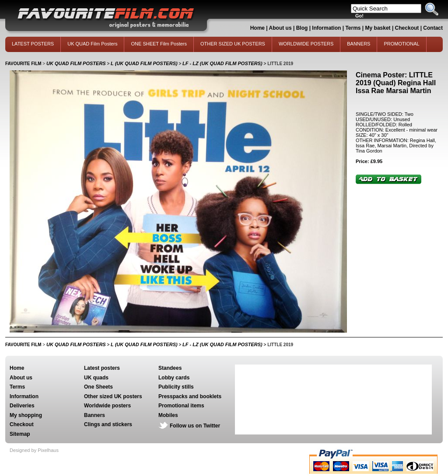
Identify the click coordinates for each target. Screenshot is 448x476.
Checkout (408, 28)
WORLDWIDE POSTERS (306, 44)
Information (326, 28)
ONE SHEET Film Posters (159, 44)
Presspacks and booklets (190, 396)
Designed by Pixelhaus (34, 450)
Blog (302, 28)
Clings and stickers (108, 424)
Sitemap (20, 434)
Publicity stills (176, 387)
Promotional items (181, 406)
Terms (353, 28)
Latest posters (102, 368)
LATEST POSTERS (33, 44)
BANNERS (359, 44)
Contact (433, 28)
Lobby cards (174, 378)
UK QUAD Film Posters (92, 44)
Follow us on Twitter (195, 426)
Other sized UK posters (113, 396)
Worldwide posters (107, 406)
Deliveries (22, 406)
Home (257, 28)
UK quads (96, 378)
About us (280, 28)
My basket (378, 28)
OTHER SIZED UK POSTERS (233, 44)
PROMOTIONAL (401, 44)
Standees (170, 368)
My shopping (26, 415)
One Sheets (98, 387)
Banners (94, 415)
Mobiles (168, 415)
